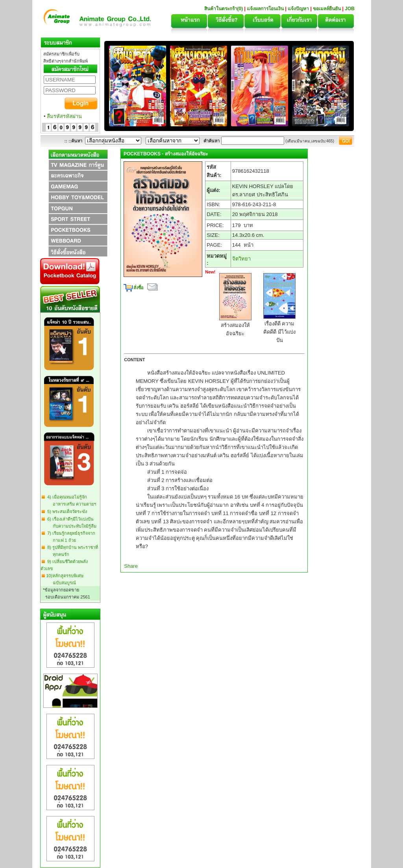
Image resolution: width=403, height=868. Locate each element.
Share (131, 566)
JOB (350, 9)
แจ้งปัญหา (298, 9)
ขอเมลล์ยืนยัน (327, 9)
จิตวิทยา (241, 259)
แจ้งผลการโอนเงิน (265, 9)
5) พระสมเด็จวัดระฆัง (66, 512)
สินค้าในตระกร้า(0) (224, 9)
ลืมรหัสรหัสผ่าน (64, 116)
